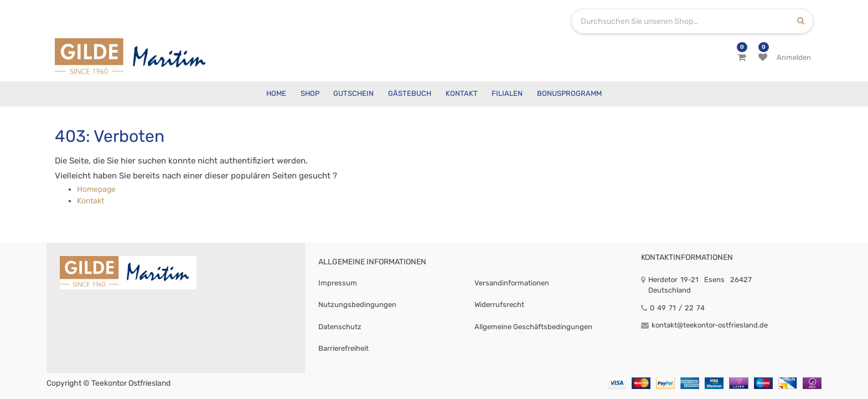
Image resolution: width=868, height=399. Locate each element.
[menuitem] (276, 94)
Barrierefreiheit (343, 348)
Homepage (96, 189)
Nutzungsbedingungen (357, 305)
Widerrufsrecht (499, 305)
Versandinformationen (512, 283)
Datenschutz (340, 327)
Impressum (338, 283)
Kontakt (91, 201)
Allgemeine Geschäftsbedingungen (533, 327)
